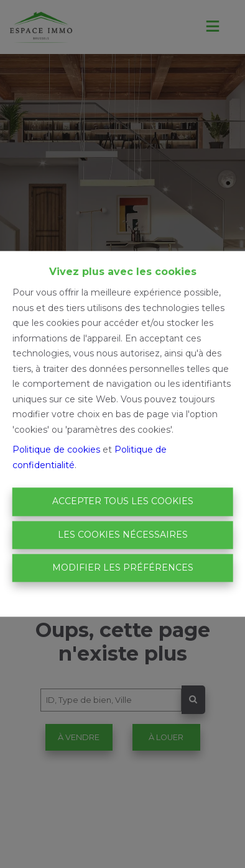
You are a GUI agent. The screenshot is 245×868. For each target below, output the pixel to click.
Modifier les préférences (123, 567)
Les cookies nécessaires (123, 535)
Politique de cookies (56, 450)
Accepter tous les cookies (123, 502)
